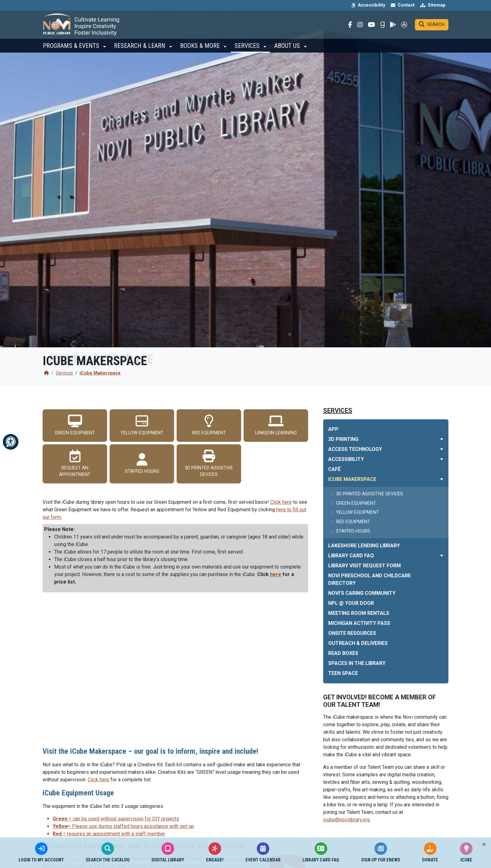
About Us (288, 50)
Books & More (201, 50)
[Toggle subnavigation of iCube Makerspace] (442, 479)
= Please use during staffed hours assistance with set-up (123, 826)
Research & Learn (140, 50)
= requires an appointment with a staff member (109, 834)
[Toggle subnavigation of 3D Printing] (442, 439)
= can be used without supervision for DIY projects (116, 819)
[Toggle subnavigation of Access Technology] (442, 449)
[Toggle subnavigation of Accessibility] (442, 459)
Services (248, 50)
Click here (281, 502)
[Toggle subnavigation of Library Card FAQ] (442, 556)
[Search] (432, 27)
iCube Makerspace (100, 373)
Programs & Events (72, 50)
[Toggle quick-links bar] (484, 845)
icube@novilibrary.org (346, 820)
